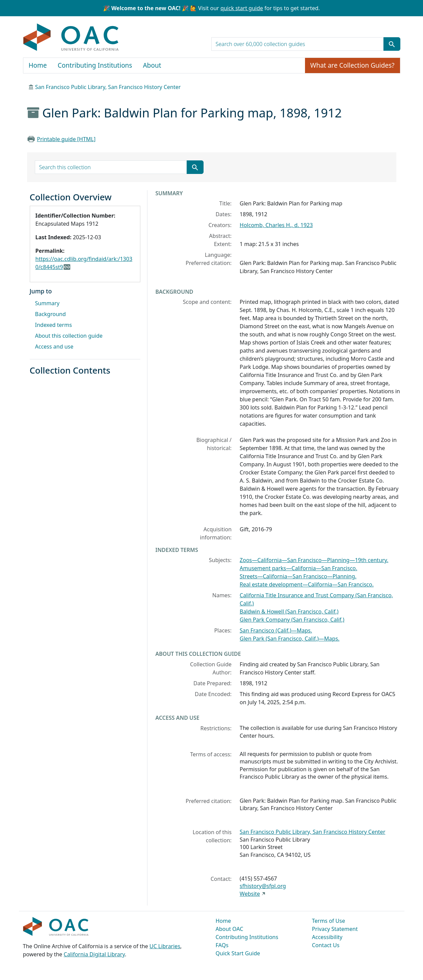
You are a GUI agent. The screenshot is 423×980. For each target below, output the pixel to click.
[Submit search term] (392, 44)
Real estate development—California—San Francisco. (307, 584)
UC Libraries (165, 946)
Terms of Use (329, 921)
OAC (71, 38)
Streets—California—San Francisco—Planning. (298, 576)
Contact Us (326, 945)
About (152, 65)
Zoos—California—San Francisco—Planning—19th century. (314, 560)
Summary (47, 303)
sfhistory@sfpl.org (263, 886)
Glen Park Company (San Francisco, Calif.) (292, 620)
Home (38, 65)
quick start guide (242, 8)
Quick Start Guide (238, 953)
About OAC (230, 929)
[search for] (298, 44)
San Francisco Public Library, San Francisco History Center (108, 87)
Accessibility (327, 937)
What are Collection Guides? (352, 65)
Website (250, 894)
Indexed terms (54, 325)
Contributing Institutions (95, 65)
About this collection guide (69, 336)
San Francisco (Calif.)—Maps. (276, 630)
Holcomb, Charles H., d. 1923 (276, 225)
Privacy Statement (335, 929)
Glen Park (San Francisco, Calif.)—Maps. (290, 639)
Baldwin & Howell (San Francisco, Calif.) (289, 611)
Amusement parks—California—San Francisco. (299, 568)
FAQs (222, 945)
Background (51, 314)
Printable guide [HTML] (66, 139)
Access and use (54, 347)
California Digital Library (94, 954)
